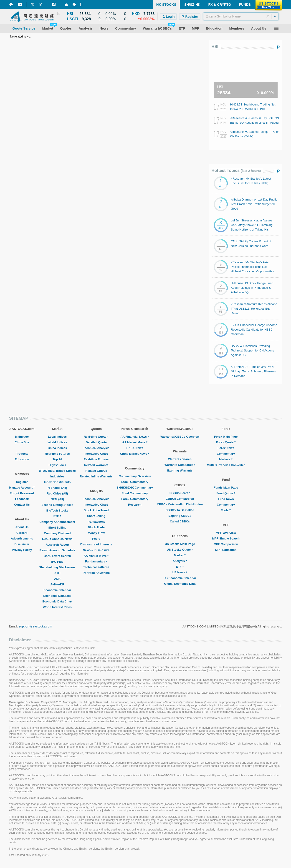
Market (180, 555)
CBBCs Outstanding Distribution (180, 504)
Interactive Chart (96, 454)
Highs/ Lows (57, 465)
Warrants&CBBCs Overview (180, 437)
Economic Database (57, 596)
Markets (226, 459)
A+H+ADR (57, 584)
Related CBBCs (96, 471)
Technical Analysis (96, 448)
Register (22, 482)
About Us (22, 527)
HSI (215, 47)
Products (22, 454)
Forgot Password (22, 493)
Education (22, 459)
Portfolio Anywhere (96, 573)
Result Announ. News (57, 539)
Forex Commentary (135, 499)
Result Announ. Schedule (57, 550)
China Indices (57, 448)
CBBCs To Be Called (180, 510)
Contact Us (22, 505)
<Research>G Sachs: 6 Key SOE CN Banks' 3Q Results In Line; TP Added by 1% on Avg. (255, 123)
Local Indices (57, 437)
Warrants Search (180, 459)
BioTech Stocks (57, 511)
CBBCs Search (180, 493)
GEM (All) (57, 499)
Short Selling (57, 528)
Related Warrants (96, 465)
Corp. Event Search (57, 556)
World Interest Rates (57, 607)
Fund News (226, 499)
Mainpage (22, 437)
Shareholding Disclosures (57, 567)
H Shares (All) (57, 488)
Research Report (57, 545)
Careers (22, 533)
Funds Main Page (226, 488)
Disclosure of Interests (96, 544)
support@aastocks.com (35, 626)
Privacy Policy (22, 550)
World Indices (57, 442)
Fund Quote (226, 493)
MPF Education (226, 550)
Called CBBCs (180, 521)
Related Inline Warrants (96, 476)
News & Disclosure (96, 550)
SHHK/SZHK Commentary (135, 488)
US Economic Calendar (180, 578)
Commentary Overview (135, 476)
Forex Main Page (226, 437)
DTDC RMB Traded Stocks (57, 471)
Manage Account (22, 488)
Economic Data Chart (57, 601)
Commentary (226, 454)
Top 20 (57, 459)
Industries (57, 476)
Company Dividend (57, 533)
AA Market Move (96, 556)
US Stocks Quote (180, 550)
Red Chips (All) (57, 493)
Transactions (96, 522)
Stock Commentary (135, 482)
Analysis (180, 561)
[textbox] (241, 16)
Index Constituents (57, 482)
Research (135, 505)
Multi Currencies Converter (226, 465)
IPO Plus (57, 562)
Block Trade (96, 527)
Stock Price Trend (96, 510)
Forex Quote (226, 442)
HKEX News (135, 448)
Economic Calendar (57, 590)
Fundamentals (96, 561)
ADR (57, 579)
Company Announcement (57, 522)
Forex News (226, 448)
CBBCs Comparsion (180, 499)
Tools (226, 510)
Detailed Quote (96, 442)
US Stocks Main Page (180, 544)
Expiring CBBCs (180, 516)
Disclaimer (22, 544)
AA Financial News (135, 437)
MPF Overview (226, 533)
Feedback (22, 499)
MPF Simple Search (226, 538)
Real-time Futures (57, 454)
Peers (96, 539)
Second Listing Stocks (57, 505)
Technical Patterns (96, 567)
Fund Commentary (135, 493)
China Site (22, 442)
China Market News (135, 454)
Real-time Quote (96, 437)
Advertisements (22, 538)
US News (180, 572)
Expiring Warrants (180, 470)
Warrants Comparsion (180, 465)
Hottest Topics (236, 171)
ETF (57, 516)
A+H (57, 573)
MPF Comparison (226, 544)
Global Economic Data (180, 584)
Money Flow (96, 533)
